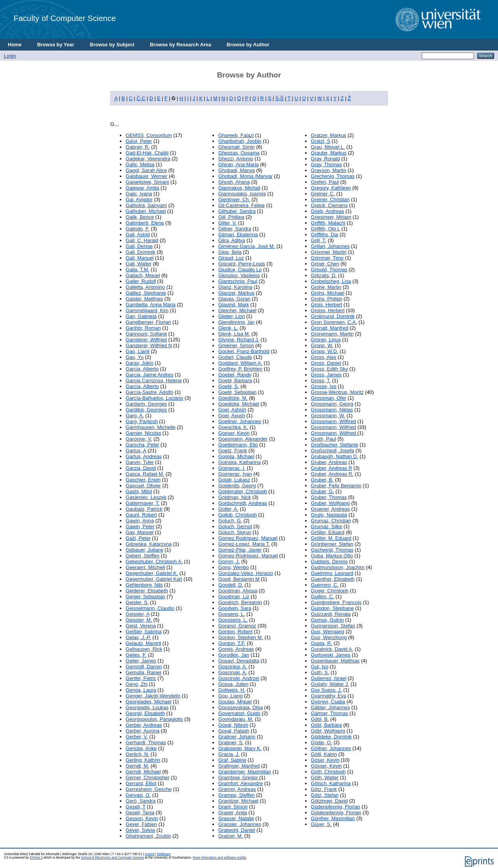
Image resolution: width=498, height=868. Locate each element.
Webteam (164, 854)
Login (10, 56)
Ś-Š (280, 98)
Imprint (150, 854)
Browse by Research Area (180, 45)
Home (15, 45)
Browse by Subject (112, 45)
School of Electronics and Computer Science (112, 858)
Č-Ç (141, 98)
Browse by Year (56, 45)
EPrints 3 (36, 858)
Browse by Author (248, 45)
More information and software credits (220, 858)
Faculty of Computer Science (65, 18)
